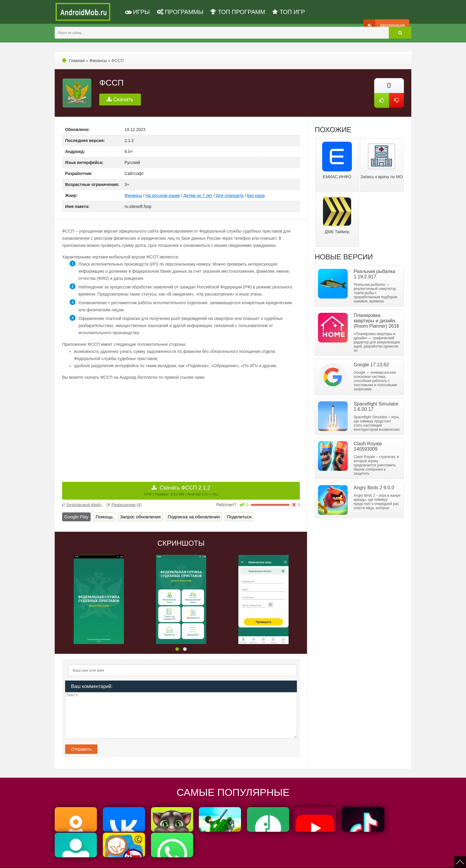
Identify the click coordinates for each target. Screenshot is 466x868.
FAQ (277, 860)
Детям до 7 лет (198, 195)
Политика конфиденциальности (133, 860)
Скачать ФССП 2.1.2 (181, 491)
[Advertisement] (122, 427)
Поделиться (239, 517)
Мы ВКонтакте (234, 860)
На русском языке (163, 195)
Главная (77, 61)
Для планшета (230, 195)
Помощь (104, 517)
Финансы (98, 61)
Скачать (120, 100)
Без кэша (256, 195)
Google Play (76, 517)
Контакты (260, 860)
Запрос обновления (140, 517)
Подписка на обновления (194, 517)
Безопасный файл (82, 505)
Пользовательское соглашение (191, 860)
